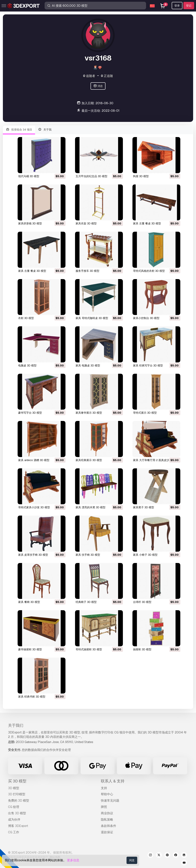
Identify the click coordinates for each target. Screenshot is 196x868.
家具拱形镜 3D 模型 (30, 223)
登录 (177, 6)
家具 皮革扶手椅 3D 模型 (33, 555)
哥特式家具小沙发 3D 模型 (34, 507)
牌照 (104, 807)
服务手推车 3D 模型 (87, 271)
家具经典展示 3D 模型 (89, 460)
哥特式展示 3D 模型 (145, 413)
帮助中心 (107, 794)
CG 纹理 (14, 807)
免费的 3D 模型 (19, 801)
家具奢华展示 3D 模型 (89, 413)
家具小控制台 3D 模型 (146, 318)
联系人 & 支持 (113, 781)
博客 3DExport (18, 826)
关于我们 (16, 725)
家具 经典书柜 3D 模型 (32, 697)
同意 (132, 860)
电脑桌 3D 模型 (27, 365)
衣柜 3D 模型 (26, 318)
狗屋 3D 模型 (141, 176)
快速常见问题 (110, 801)
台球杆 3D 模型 (142, 602)
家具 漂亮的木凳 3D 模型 (91, 507)
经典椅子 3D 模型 (86, 602)
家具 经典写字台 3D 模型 (148, 365)
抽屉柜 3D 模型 (142, 649)
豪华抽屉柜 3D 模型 (30, 649)
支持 (104, 788)
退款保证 (107, 832)
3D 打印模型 (17, 794)
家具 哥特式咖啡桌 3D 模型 (92, 318)
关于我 (45, 130)
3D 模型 (14, 788)
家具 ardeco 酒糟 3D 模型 (34, 460)
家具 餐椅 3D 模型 (29, 602)
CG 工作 (14, 832)
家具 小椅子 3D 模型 (145, 555)
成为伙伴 (14, 820)
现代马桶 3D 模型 (29, 176)
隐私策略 (107, 820)
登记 (189, 6)
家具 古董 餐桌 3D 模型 (147, 223)
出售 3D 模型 (17, 813)
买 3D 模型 (17, 781)
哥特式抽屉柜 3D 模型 (89, 649)
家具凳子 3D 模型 (144, 507)
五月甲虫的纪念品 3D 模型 (91, 176)
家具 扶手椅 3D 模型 (88, 555)
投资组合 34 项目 (19, 130)
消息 (98, 86)
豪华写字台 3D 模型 (30, 413)
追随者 (89, 76)
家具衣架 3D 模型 (86, 223)
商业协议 (107, 813)
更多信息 (73, 860)
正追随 (107, 76)
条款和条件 (109, 826)
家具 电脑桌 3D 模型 (88, 365)
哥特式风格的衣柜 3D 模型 (149, 271)
